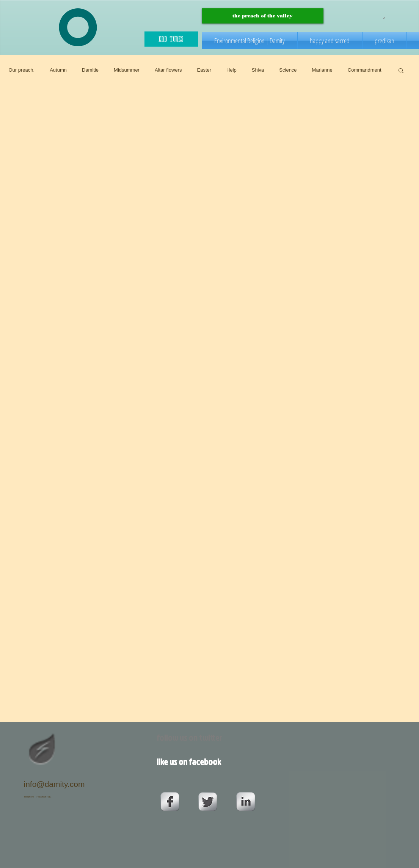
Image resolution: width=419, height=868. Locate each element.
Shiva (258, 70)
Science (288, 70)
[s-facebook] (170, 802)
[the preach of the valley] (263, 16)
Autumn (58, 70)
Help (231, 70)
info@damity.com (54, 784)
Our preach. (22, 70)
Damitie (90, 70)
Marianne (322, 70)
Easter (204, 70)
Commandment (365, 70)
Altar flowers (168, 70)
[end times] (171, 39)
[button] (384, 18)
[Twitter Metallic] (208, 802)
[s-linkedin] (246, 802)
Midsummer (127, 70)
